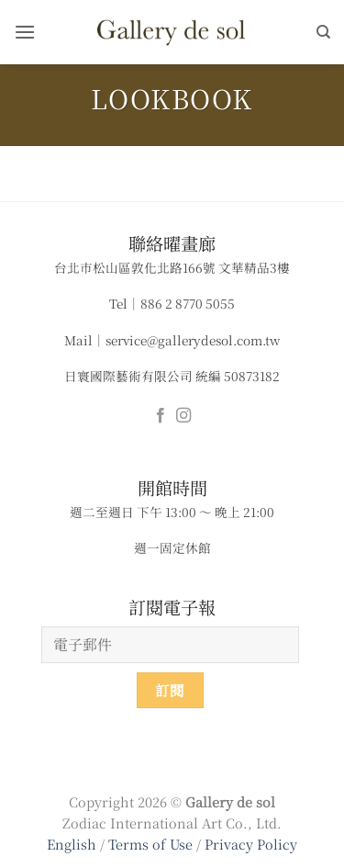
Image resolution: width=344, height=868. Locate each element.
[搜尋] (323, 32)
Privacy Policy (251, 844)
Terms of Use (152, 844)
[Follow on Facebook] (161, 416)
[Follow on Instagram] (183, 416)
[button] (25, 32)
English (72, 844)
